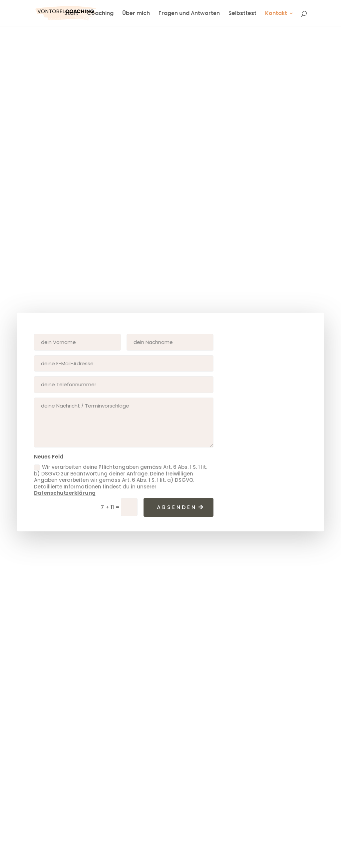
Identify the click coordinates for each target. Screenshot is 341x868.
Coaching (100, 14)
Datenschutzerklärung (65, 493)
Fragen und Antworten (189, 14)
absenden (177, 507)
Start (71, 14)
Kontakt (276, 14)
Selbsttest (242, 14)
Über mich (136, 14)
